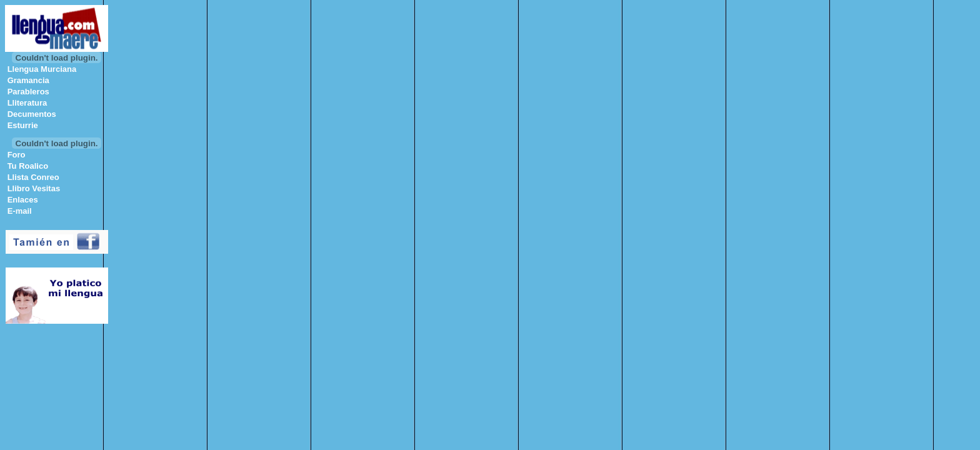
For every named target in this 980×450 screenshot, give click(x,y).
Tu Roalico (28, 166)
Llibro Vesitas (34, 188)
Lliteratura (27, 103)
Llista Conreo (33, 177)
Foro (17, 155)
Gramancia (28, 80)
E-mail (20, 211)
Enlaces (23, 200)
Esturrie (23, 125)
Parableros (28, 92)
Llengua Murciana (42, 69)
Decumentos (32, 114)
